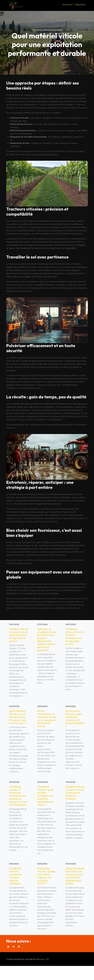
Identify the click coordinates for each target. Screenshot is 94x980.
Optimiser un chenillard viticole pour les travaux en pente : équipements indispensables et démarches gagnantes (46, 642)
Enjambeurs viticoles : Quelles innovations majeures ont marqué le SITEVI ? (45, 888)
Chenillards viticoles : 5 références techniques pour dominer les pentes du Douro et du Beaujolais (19, 805)
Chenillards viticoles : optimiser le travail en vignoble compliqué (16, 886)
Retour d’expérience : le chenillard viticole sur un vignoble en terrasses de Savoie (47, 725)
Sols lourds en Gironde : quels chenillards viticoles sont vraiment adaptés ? (74, 723)
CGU (47, 973)
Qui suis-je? (68, 5)
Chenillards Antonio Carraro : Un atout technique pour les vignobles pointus (75, 637)
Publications (80, 5)
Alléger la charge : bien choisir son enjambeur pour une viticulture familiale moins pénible (75, 888)
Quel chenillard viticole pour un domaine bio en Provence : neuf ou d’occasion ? (18, 722)
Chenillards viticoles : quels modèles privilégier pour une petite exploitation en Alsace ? (46, 805)
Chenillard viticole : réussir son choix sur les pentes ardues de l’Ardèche (75, 802)
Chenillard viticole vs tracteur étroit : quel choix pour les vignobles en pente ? (18, 637)
